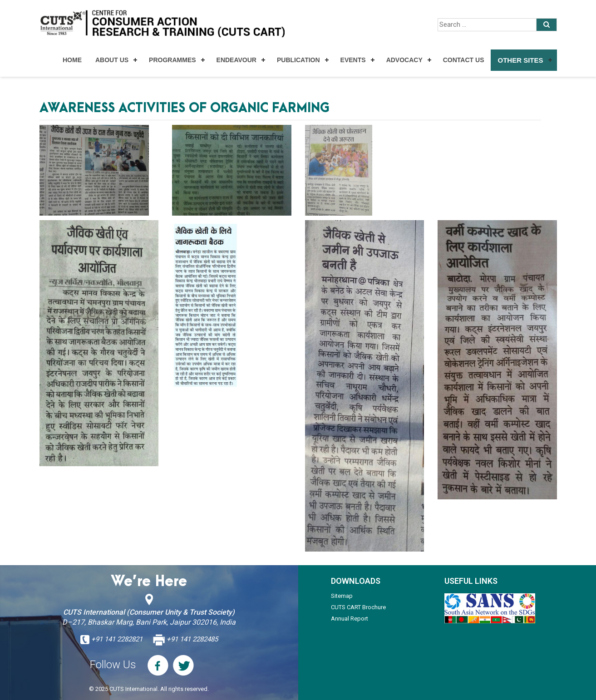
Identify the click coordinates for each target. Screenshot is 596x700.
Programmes (172, 60)
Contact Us (464, 60)
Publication (298, 60)
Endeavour (236, 60)
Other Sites (520, 60)
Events (353, 60)
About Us (112, 60)
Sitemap (342, 596)
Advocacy (404, 60)
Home (72, 60)
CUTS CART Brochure (358, 607)
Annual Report (350, 619)
